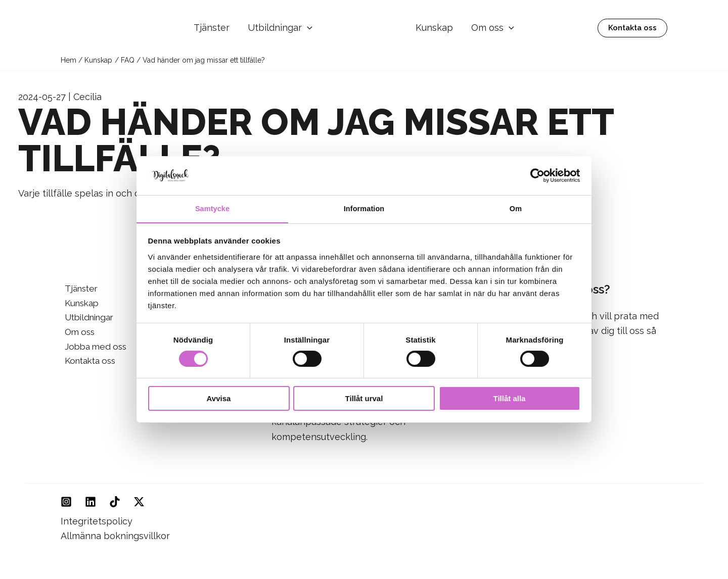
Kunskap (434, 28)
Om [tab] (515, 208)
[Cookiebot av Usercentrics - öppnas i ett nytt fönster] (536, 175)
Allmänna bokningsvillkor (115, 536)
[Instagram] (66, 502)
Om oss (493, 28)
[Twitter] (139, 502)
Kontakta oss (89, 364)
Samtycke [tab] (213, 208)
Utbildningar (280, 28)
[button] (307, 28)
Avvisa (219, 399)
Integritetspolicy (97, 521)
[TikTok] (115, 502)
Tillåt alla (510, 399)
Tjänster (212, 28)
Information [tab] (364, 208)
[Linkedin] (90, 502)
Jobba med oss (94, 349)
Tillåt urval (364, 399)
